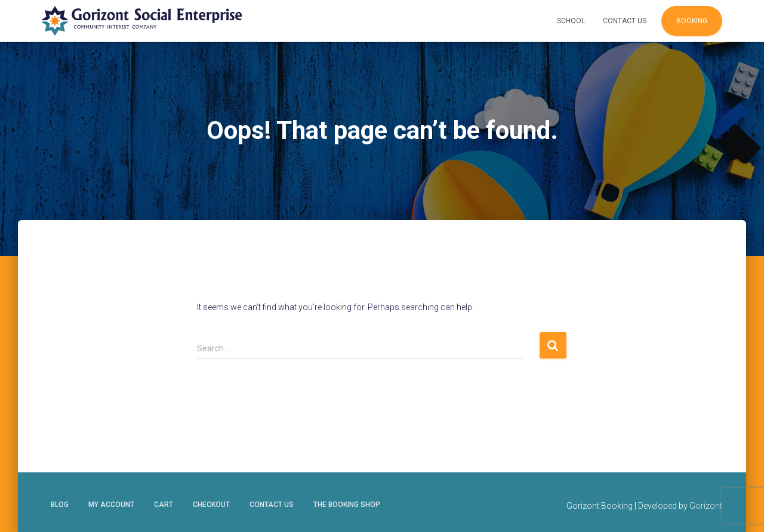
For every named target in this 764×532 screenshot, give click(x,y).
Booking (692, 21)
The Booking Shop (347, 505)
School (571, 21)
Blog (60, 505)
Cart (164, 505)
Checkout (211, 505)
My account (111, 505)
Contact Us (625, 21)
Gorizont (706, 506)
